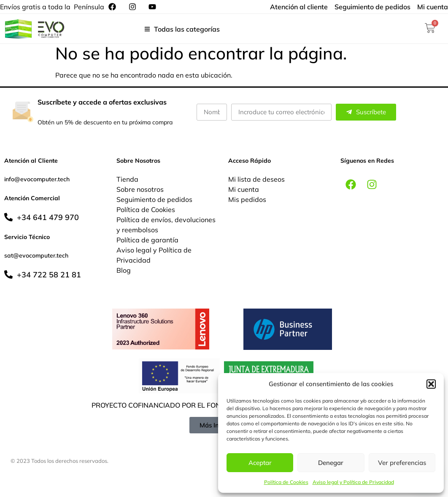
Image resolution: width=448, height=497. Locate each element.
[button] (431, 384)
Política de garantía (147, 240)
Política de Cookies (286, 482)
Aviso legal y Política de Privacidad (353, 482)
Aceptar (260, 463)
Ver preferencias (402, 463)
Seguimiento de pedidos (154, 199)
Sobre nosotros (140, 189)
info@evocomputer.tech (37, 179)
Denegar (331, 463)
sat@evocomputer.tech (36, 255)
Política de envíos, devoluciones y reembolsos (166, 225)
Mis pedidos (247, 199)
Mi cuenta (244, 189)
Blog (124, 270)
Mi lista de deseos (256, 179)
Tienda (127, 179)
